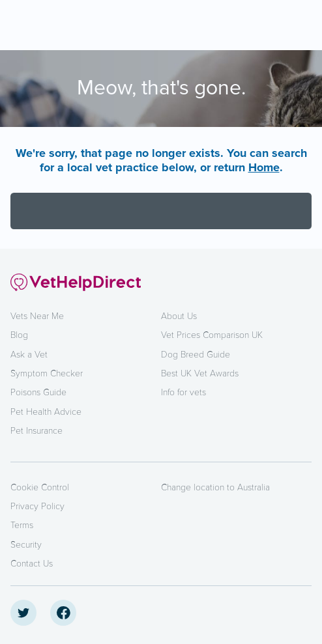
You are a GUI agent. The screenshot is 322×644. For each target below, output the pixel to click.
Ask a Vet (29, 355)
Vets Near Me (37, 316)
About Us (179, 316)
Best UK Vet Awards (200, 373)
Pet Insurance (37, 431)
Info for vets (183, 392)
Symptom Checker (47, 373)
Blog (19, 335)
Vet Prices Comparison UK (212, 335)
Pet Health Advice (46, 412)
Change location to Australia (215, 487)
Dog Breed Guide (196, 355)
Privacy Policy (37, 506)
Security (26, 545)
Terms (22, 525)
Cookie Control (40, 487)
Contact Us (32, 564)
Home (264, 167)
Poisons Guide (38, 392)
